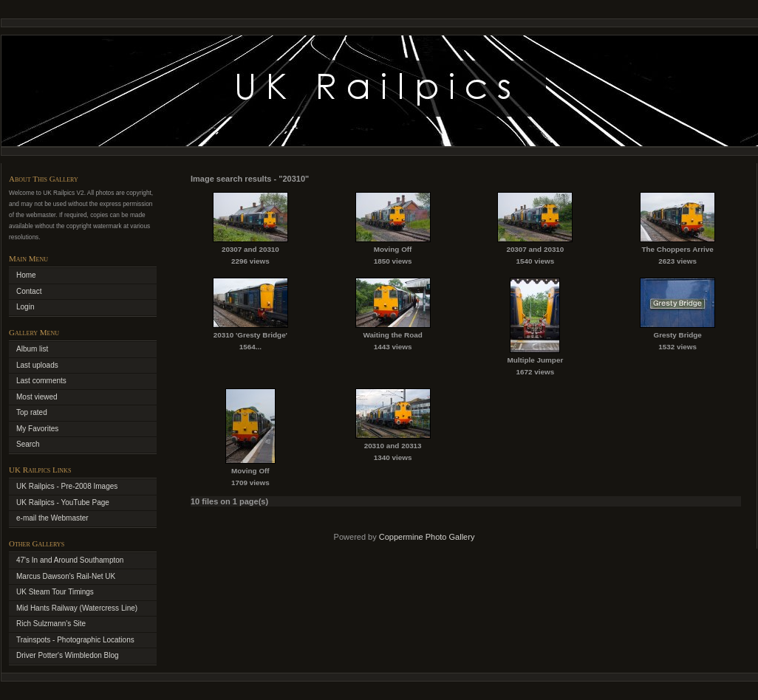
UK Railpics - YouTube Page (63, 502)
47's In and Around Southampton (70, 560)
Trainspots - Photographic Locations (75, 640)
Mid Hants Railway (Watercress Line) (77, 608)
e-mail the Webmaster (52, 518)
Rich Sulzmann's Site (51, 624)
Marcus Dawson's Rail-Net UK (66, 576)
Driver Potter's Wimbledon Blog (68, 655)
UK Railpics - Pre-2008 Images (67, 486)
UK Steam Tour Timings (55, 592)
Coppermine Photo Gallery (427, 537)
